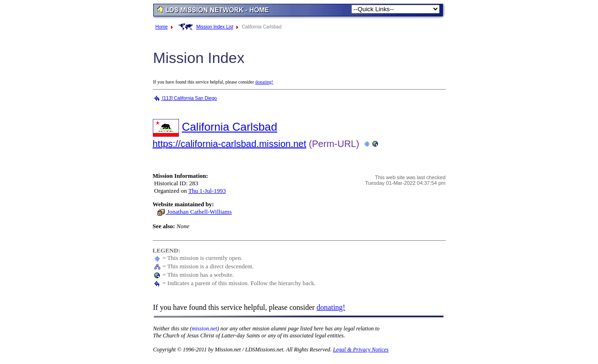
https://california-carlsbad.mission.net (230, 144)
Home (162, 27)
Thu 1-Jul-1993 (207, 191)
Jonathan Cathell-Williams (194, 212)
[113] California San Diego (185, 98)
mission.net (205, 329)
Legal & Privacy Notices (361, 350)
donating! (264, 82)
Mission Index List (215, 27)
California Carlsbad (229, 127)
